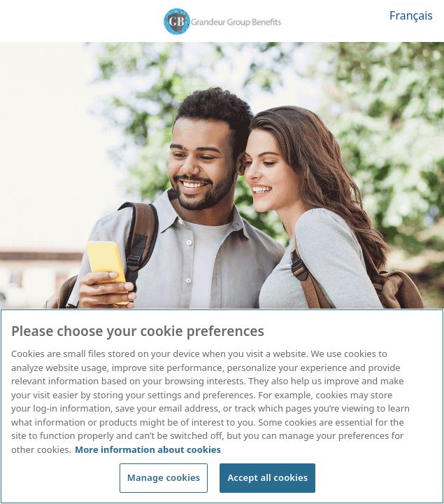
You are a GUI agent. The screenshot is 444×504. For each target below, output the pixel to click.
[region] (222, 406)
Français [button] (411, 15)
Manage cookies (164, 477)
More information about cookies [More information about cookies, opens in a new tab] (148, 449)
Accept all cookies (267, 477)
